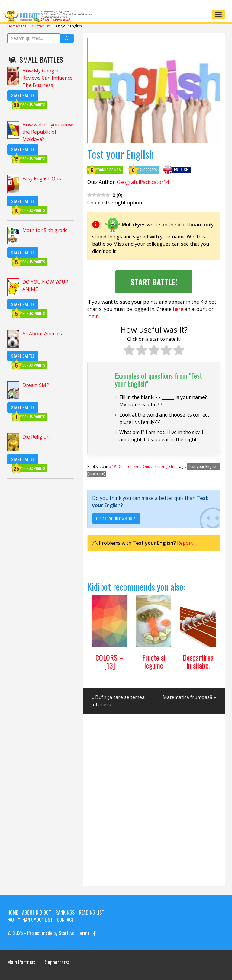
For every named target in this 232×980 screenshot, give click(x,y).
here (178, 309)
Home (13, 912)
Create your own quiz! (116, 518)
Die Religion (36, 437)
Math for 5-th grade (45, 230)
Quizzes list (40, 26)
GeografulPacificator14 (143, 182)
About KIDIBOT (37, 912)
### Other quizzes (125, 466)
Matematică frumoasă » (189, 697)
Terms (84, 933)
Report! (185, 543)
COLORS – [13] (110, 661)
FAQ (11, 920)
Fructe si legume (154, 661)
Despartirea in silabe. (198, 661)
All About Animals (42, 334)
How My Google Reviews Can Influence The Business (47, 78)
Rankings (65, 912)
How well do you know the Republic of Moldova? (48, 132)
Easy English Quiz (42, 179)
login (93, 316)
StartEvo (66, 933)
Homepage (17, 26)
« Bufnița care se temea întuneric (118, 701)
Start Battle (23, 95)
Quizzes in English (158, 466)
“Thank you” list (35, 920)
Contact (65, 920)
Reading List (92, 912)
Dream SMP (36, 385)
